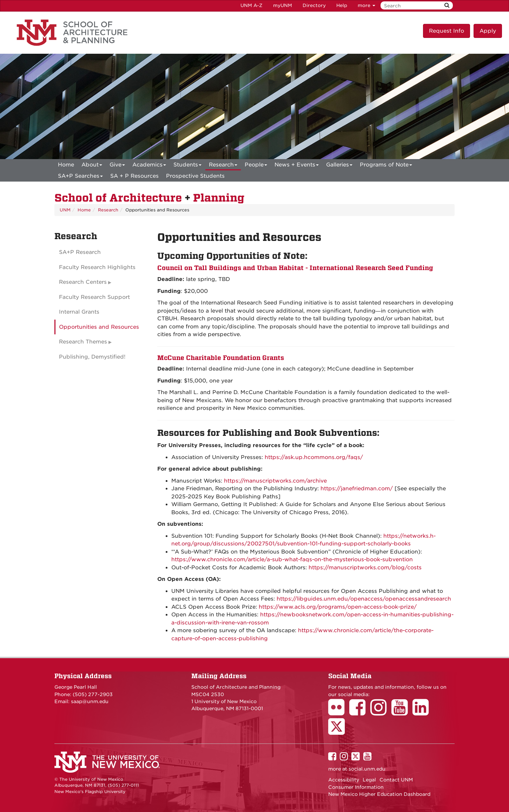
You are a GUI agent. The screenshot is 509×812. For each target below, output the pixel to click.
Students (187, 166)
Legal (369, 780)
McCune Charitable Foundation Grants (221, 358)
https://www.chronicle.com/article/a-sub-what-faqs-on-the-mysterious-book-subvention (292, 559)
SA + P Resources (134, 176)
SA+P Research (80, 252)
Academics (149, 166)
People (256, 166)
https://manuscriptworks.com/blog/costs (365, 568)
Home (66, 165)
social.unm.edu (367, 769)
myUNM (283, 5)
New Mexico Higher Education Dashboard (379, 794)
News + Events (297, 166)
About (92, 166)
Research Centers (83, 282)
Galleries (339, 166)
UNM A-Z (252, 5)
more (366, 5)
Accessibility (344, 780)
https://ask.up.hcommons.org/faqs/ (314, 457)
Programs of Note (386, 166)
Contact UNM (396, 780)
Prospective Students (195, 176)
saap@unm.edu (90, 701)
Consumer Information (356, 787)
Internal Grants (79, 312)
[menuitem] (66, 165)
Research (223, 166)
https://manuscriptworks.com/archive (275, 481)
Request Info (447, 31)
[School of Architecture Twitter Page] (339, 731)
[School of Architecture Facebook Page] (360, 712)
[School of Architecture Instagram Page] (381, 712)
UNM (65, 210)
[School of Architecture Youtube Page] (402, 712)
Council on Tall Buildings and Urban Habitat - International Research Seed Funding (295, 268)
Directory (314, 5)
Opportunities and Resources (99, 327)
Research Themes (83, 342)
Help (342, 5)
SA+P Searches (80, 177)
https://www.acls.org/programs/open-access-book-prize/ (338, 607)
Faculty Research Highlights (97, 267)
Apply (488, 31)
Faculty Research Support (94, 297)
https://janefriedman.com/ (357, 489)
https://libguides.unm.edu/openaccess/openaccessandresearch (364, 599)
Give (117, 166)
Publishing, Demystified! (92, 357)
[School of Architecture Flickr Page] (339, 712)
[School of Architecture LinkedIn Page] (423, 712)
